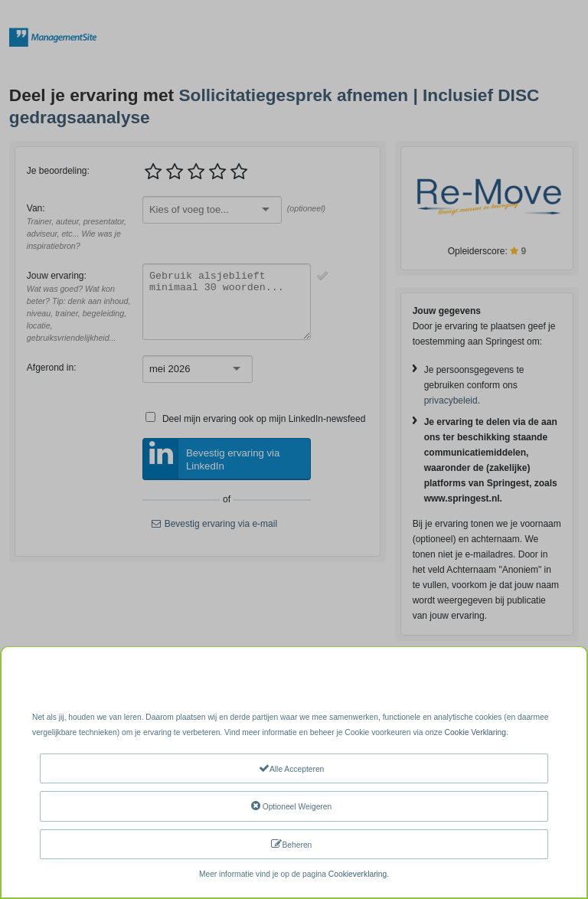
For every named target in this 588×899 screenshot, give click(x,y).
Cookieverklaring (358, 874)
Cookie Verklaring (475, 732)
